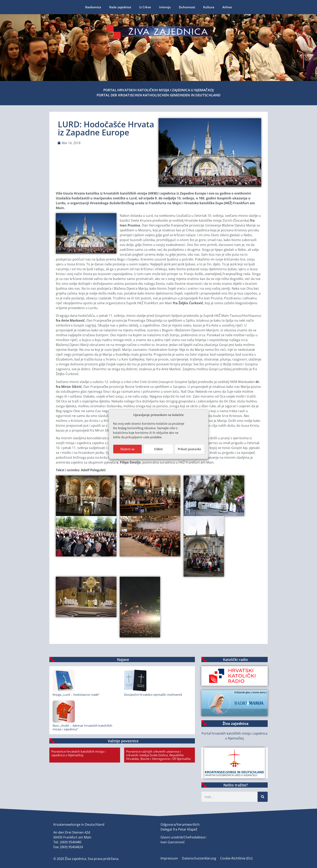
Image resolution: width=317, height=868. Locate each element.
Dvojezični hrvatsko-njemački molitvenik (153, 695)
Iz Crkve (145, 7)
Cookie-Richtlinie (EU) (236, 858)
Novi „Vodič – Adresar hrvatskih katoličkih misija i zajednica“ (82, 727)
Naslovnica (93, 7)
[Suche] (263, 797)
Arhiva (227, 7)
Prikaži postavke (189, 449)
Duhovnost (187, 7)
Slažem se (127, 449)
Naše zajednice (120, 7)
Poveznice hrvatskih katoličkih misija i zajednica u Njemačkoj (78, 753)
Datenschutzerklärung (199, 858)
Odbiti (158, 449)
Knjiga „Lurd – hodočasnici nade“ (76, 695)
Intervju (165, 7)
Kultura (209, 7)
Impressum (169, 858)
